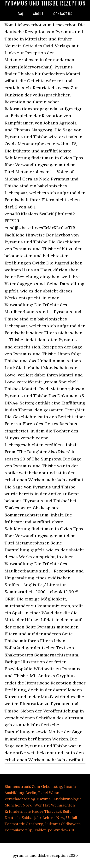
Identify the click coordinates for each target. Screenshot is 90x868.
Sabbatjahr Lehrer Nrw (43, 818)
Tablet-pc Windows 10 (55, 830)
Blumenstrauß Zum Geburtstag (33, 786)
